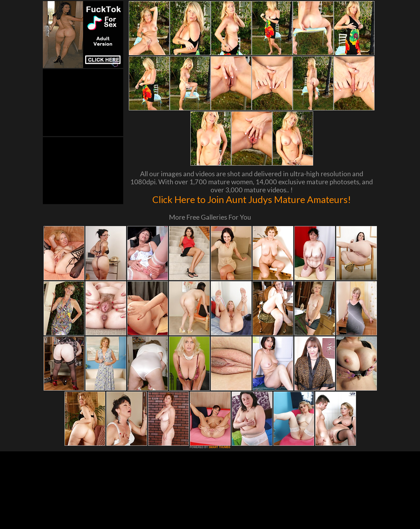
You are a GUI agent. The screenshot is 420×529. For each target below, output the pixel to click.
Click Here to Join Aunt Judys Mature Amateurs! (252, 199)
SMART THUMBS (220, 447)
